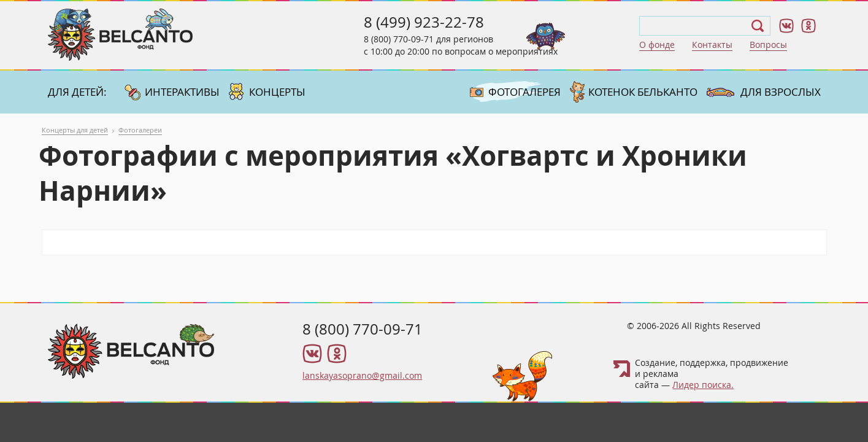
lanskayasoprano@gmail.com (362, 375)
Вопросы (768, 45)
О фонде (657, 45)
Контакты (712, 45)
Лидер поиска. (703, 385)
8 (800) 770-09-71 (399, 39)
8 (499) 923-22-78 (424, 22)
